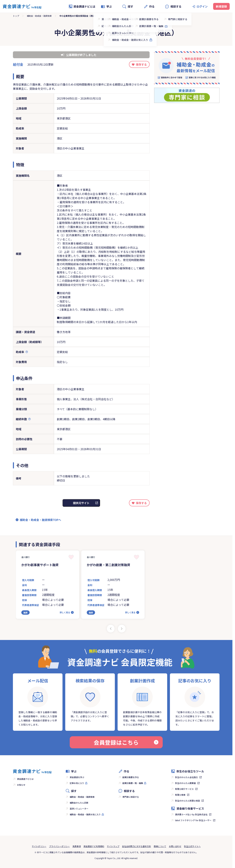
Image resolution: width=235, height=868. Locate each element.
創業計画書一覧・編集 (133, 783)
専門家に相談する (131, 797)
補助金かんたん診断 (79, 803)
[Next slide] (122, 629)
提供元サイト (81, 503)
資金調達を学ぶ (77, 777)
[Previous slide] (111, 629)
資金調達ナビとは (82, 6)
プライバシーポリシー (59, 846)
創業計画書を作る (131, 777)
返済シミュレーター (79, 808)
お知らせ (21, 785)
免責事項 (77, 846)
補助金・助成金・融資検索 (39, 16)
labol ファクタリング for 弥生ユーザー (193, 820)
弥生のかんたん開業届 (185, 783)
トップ (16, 16)
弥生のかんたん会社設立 (186, 777)
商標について (160, 846)
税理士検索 (180, 795)
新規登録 (221, 6)
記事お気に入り (77, 783)
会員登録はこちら (126, 742)
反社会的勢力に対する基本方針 (137, 846)
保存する (141, 64)
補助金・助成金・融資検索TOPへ (40, 520)
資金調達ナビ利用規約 (94, 846)
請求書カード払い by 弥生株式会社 (191, 814)
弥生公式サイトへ (192, 846)
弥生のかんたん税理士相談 (187, 801)
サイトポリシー (39, 846)
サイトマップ (113, 846)
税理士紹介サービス (184, 789)
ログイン (202, 6)
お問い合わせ (175, 846)
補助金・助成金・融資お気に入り (85, 814)
